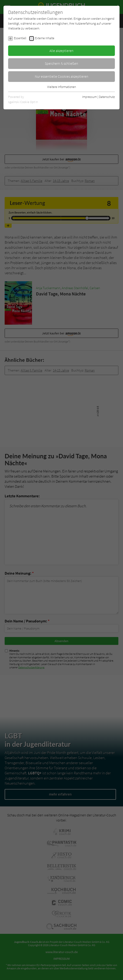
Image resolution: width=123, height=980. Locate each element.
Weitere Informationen (61, 87)
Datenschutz (107, 97)
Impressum (89, 97)
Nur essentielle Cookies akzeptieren (62, 76)
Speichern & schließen (61, 63)
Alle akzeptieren (61, 51)
